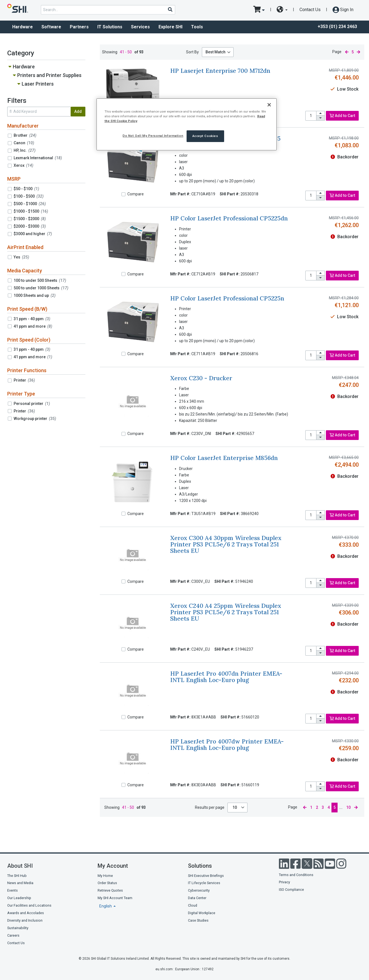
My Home (105, 876)
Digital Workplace (202, 913)
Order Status (107, 883)
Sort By (192, 52)
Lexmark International (38, 158)
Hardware (23, 27)
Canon (24, 143)
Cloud (193, 905)
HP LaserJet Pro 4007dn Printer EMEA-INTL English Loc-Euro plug (226, 677)
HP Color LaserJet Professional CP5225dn (229, 218)
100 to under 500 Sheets (40, 280)
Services (140, 27)
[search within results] (39, 112)
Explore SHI (170, 27)
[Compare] (123, 194)
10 (235, 807)
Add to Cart (342, 116)
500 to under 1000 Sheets (41, 288)
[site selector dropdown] (282, 10)
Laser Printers (38, 84)
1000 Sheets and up (35, 295)
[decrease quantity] (321, 118)
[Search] (170, 9)
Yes (21, 257)
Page (337, 52)
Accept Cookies (205, 136)
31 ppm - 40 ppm (32, 319)
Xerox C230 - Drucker (201, 378)
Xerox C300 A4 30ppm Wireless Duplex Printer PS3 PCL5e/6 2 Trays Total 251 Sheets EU (226, 544)
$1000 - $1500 (31, 211)
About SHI (20, 866)
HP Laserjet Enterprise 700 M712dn (220, 71)
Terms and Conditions (296, 875)
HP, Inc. (25, 150)
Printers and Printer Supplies (49, 75)
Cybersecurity (199, 890)
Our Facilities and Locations (29, 905)
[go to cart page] (259, 10)
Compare (136, 194)
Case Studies (198, 920)
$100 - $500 (29, 196)
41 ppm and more (33, 326)
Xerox (23, 165)
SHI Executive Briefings (206, 876)
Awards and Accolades (26, 913)
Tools (197, 27)
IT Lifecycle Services (204, 883)
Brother (25, 135)
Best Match (216, 52)
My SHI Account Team (115, 898)
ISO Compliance (291, 890)
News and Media (20, 883)
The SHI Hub (17, 876)
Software (51, 27)
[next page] (358, 52)
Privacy (284, 882)
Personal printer (32, 404)
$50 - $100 (26, 189)
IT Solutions (110, 27)
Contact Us (310, 10)
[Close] (269, 105)
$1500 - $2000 (30, 219)
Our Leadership (19, 898)
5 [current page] (353, 52)
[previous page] (346, 52)
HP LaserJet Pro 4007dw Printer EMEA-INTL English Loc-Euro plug (227, 745)
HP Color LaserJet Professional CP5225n (227, 298)
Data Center (197, 898)
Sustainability (18, 928)
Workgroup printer (35, 419)
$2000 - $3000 (30, 226)
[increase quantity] (321, 114)
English (106, 906)
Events (13, 890)
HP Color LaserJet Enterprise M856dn (224, 458)
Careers (13, 935)
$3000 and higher (33, 234)
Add (78, 111)
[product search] (108, 10)
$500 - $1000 (30, 204)
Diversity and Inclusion (25, 920)
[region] (187, 124)
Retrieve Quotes (110, 890)
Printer (24, 380)
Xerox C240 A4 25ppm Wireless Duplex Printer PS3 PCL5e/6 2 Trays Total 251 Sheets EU (226, 612)
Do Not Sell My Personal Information (153, 136)
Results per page (210, 807)
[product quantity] (311, 116)
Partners (79, 27)
